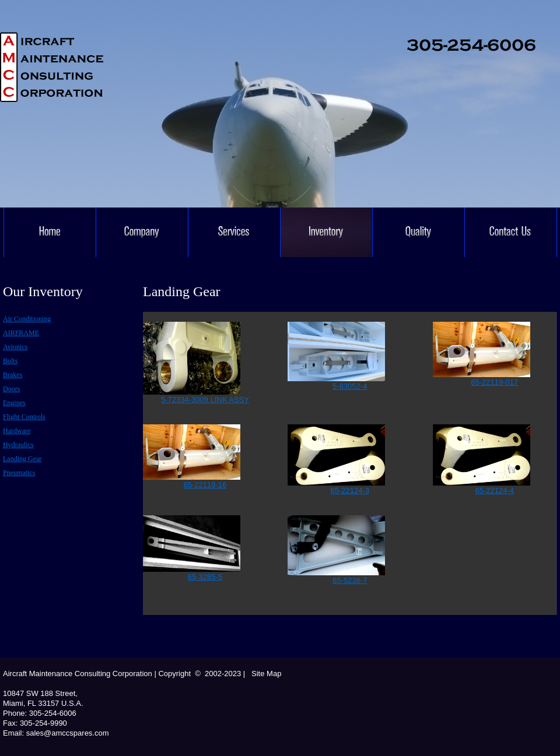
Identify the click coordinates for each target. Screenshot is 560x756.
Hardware (17, 431)
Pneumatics (19, 473)
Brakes (13, 375)
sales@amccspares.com (66, 733)
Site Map (265, 674)
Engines (14, 403)
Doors (11, 389)
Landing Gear (22, 459)
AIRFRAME (21, 333)
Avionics (15, 347)
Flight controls (24, 417)
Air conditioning (27, 319)
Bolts (10, 361)
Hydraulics (18, 445)
